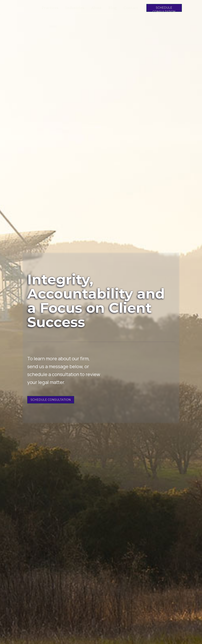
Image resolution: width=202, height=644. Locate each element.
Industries (75, 8)
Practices (50, 8)
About (96, 8)
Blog (113, 8)
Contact (131, 8)
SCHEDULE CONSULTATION (164, 9)
